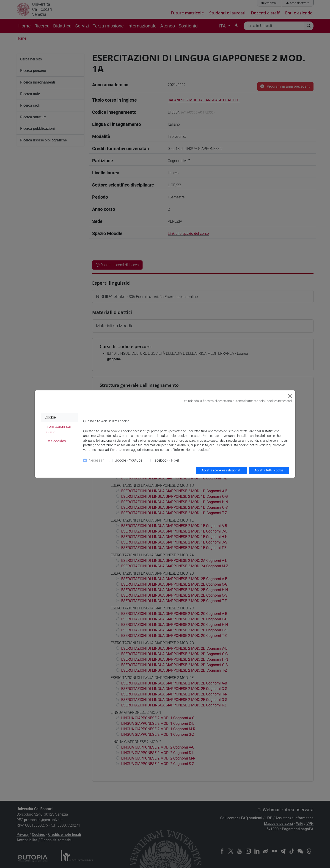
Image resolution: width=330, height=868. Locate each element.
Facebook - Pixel (166, 460)
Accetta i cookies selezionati (221, 470)
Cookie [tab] (50, 417)
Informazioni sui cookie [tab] (58, 429)
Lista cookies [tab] (55, 441)
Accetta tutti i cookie (269, 470)
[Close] (290, 396)
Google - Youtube (128, 460)
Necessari (97, 460)
